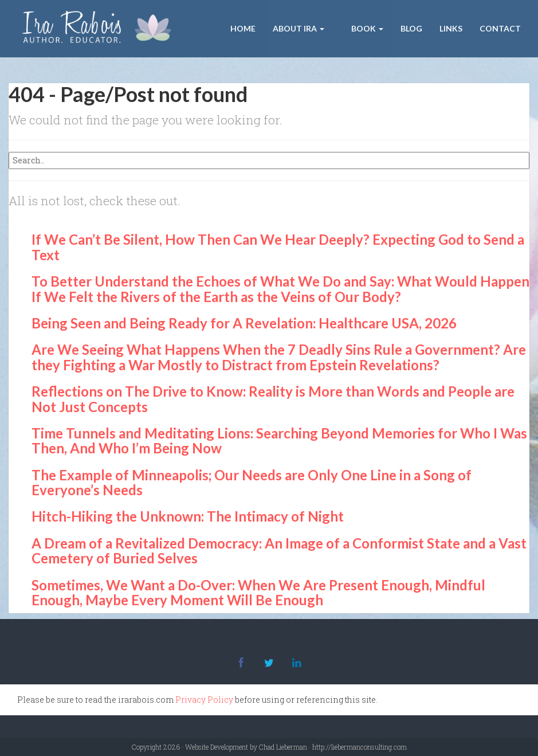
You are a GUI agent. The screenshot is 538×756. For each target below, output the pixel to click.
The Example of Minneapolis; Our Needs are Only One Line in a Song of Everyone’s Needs (252, 482)
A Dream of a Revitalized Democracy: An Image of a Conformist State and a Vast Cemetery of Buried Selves (279, 551)
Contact (500, 28)
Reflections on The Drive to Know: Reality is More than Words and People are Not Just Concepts (273, 399)
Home (243, 28)
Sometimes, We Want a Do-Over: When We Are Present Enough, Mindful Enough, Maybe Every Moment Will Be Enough (258, 592)
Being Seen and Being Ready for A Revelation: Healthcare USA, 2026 (244, 323)
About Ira (299, 28)
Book (366, 28)
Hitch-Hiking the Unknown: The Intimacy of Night (188, 516)
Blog (411, 28)
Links (451, 28)
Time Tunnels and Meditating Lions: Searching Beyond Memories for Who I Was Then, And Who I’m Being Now (279, 440)
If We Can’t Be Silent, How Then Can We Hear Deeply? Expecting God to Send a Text (278, 247)
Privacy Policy (204, 700)
